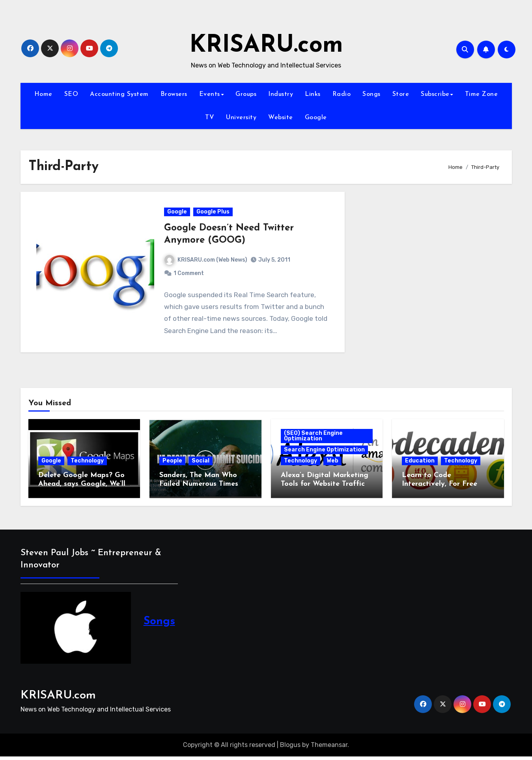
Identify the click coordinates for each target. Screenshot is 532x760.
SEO (71, 94)
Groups (246, 94)
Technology (87, 464)
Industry (281, 94)
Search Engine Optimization (324, 453)
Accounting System (119, 94)
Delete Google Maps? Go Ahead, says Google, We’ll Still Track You (82, 487)
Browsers (174, 94)
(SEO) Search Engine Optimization (313, 439)
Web (332, 464)
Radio (342, 94)
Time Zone (482, 94)
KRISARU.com (266, 46)
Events (210, 94)
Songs (371, 94)
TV (210, 118)
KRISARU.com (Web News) (206, 261)
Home (43, 94)
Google (316, 118)
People (172, 464)
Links (313, 94)
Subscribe (435, 94)
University (241, 118)
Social (201, 464)
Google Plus (213, 214)
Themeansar (329, 748)
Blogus (290, 748)
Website (281, 118)
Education (420, 464)
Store (401, 94)
